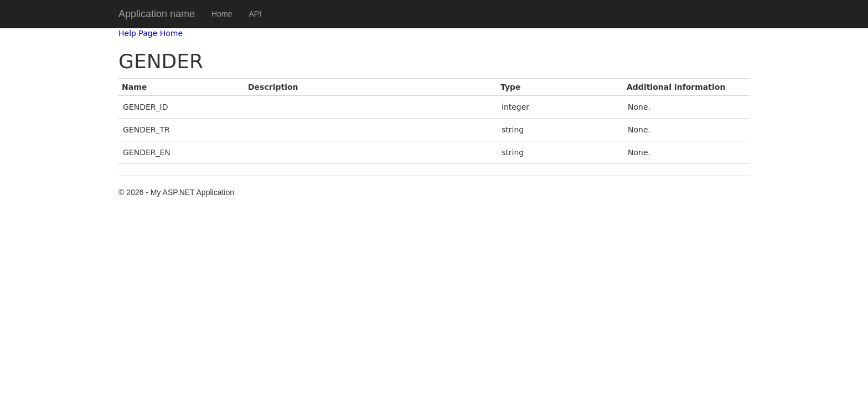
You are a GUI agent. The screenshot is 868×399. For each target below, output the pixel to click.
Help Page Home (151, 33)
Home (222, 14)
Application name (157, 14)
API (255, 14)
